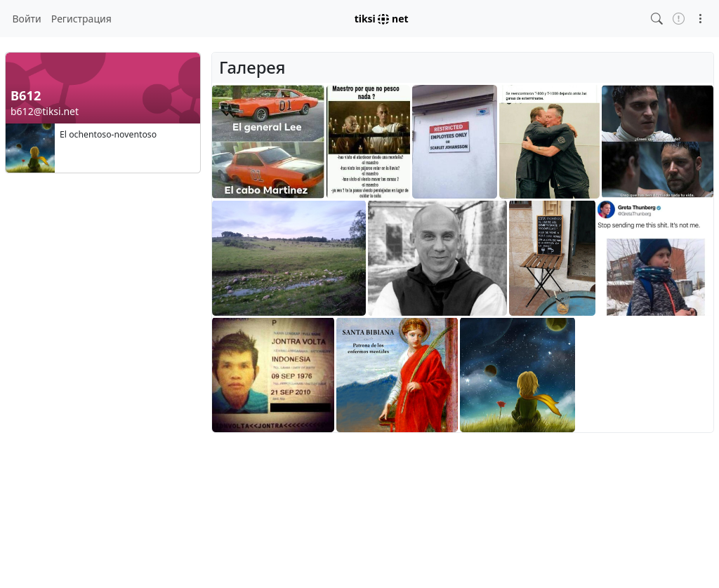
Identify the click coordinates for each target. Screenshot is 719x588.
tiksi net (382, 19)
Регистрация (81, 19)
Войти (27, 19)
